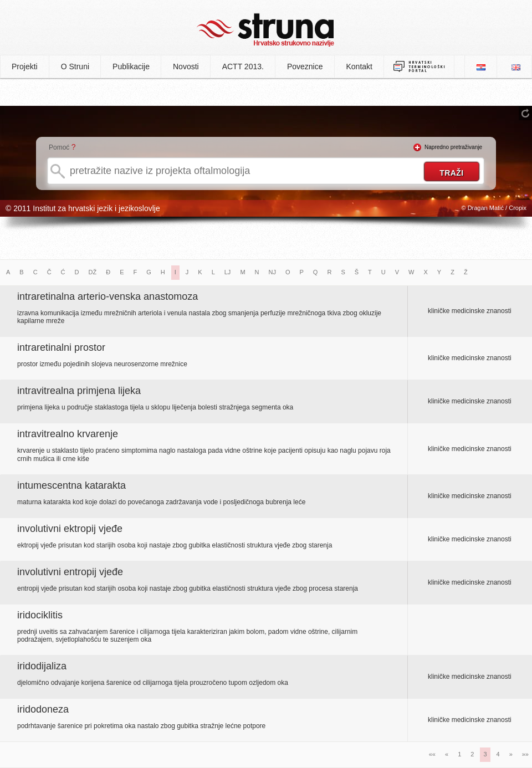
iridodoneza (43, 709)
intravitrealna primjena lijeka (79, 391)
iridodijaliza (42, 666)
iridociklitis (40, 615)
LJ (228, 272)
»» (525, 754)
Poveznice (305, 66)
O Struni (75, 66)
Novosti (186, 66)
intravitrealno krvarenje (68, 434)
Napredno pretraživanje (453, 147)
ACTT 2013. (243, 66)
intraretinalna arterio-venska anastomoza (108, 296)
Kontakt (359, 66)
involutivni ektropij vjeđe (70, 529)
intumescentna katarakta (71, 485)
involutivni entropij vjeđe (70, 572)
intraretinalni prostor (61, 347)
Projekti (25, 66)
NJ (272, 272)
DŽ (93, 272)
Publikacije (131, 66)
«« (432, 754)
